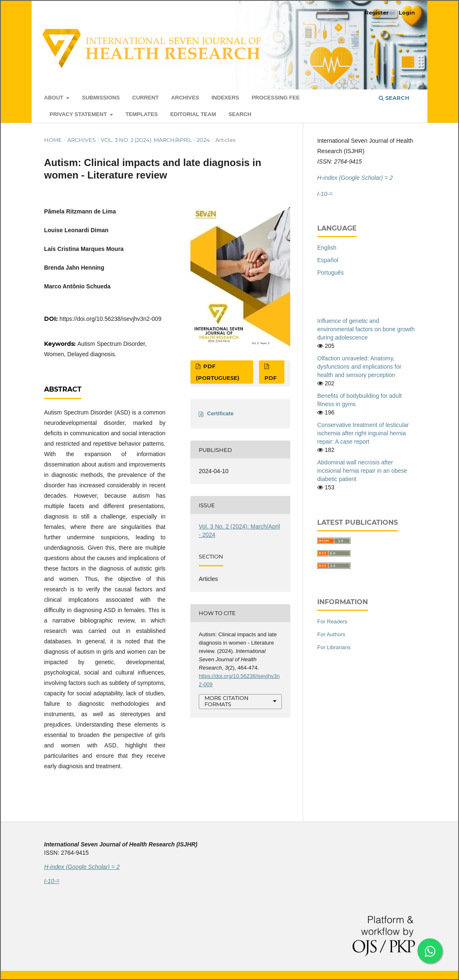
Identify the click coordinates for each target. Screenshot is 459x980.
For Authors (331, 634)
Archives (185, 98)
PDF (270, 378)
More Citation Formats (227, 701)
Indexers (226, 98)
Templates (142, 114)
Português (331, 273)
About (54, 98)
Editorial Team (193, 114)
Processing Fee (276, 98)
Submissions (101, 98)
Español (328, 260)
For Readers (332, 621)
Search (240, 114)
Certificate (220, 413)
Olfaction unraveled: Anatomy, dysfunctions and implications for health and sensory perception (359, 367)
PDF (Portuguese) (218, 372)
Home (53, 140)
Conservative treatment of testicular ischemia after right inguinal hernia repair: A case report (363, 433)
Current (146, 98)
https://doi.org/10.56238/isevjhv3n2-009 (110, 319)
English (327, 248)
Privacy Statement (79, 114)
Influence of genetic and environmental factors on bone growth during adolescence (366, 329)
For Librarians (334, 647)
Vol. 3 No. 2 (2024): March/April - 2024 (155, 140)
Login (407, 12)
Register (377, 12)
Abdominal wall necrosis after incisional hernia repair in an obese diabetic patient (362, 471)
